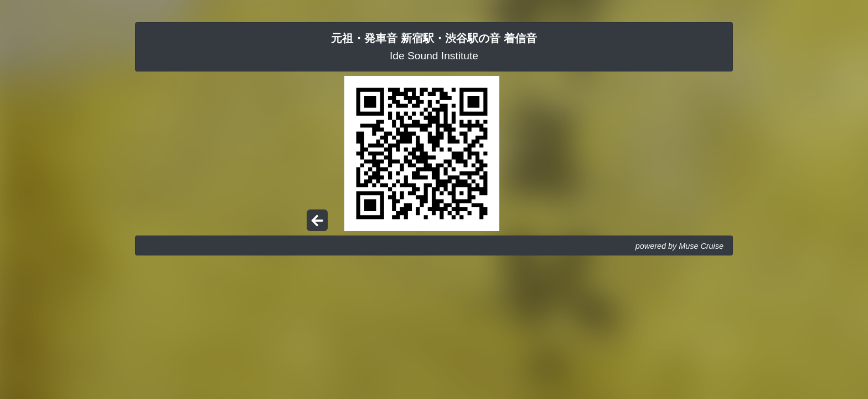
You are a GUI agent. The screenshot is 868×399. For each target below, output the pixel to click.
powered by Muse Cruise (680, 246)
